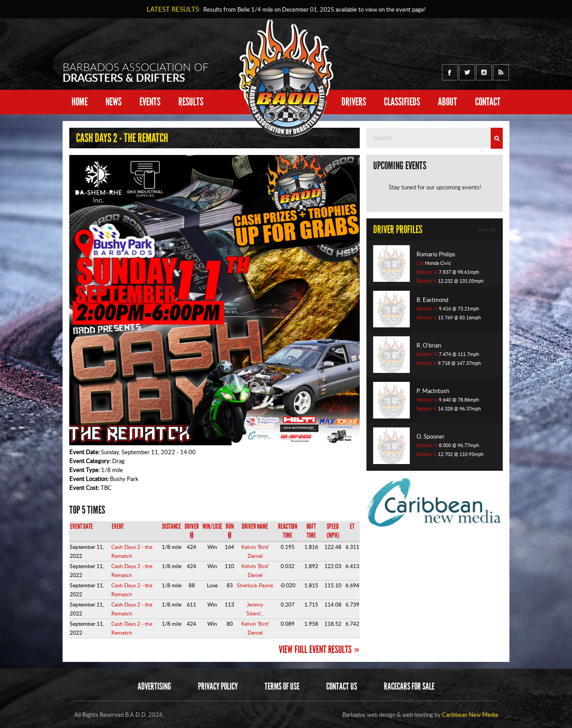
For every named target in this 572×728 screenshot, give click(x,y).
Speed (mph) (333, 531)
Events (150, 102)
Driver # (192, 531)
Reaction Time (288, 531)
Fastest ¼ (427, 281)
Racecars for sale (409, 686)
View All (487, 230)
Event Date (82, 526)
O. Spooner (431, 436)
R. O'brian (429, 345)
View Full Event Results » (319, 649)
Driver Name (255, 526)
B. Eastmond (432, 300)
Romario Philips (436, 254)
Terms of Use (282, 686)
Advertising (154, 686)
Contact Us (342, 686)
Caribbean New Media (470, 715)
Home (80, 102)
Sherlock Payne (255, 585)
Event (118, 526)
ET (352, 526)
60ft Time (311, 531)
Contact (488, 102)
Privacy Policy (218, 686)
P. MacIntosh (433, 391)
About (448, 102)
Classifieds (402, 102)
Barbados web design (369, 715)
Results (191, 102)
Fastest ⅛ (427, 272)
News (114, 102)
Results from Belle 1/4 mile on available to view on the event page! (313, 9)
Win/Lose (212, 526)
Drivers (354, 102)
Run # (230, 531)
